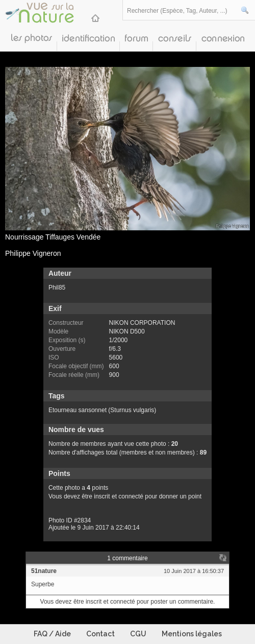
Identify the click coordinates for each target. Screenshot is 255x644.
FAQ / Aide (52, 634)
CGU (138, 634)
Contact (100, 634)
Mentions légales (192, 634)
